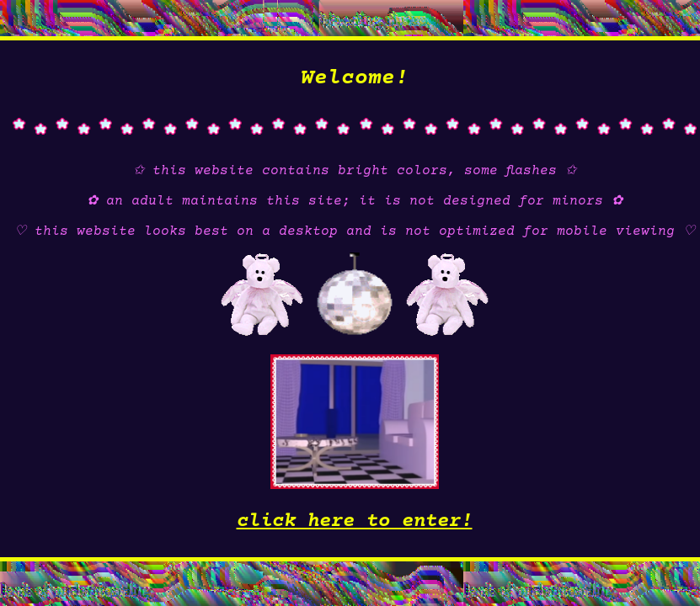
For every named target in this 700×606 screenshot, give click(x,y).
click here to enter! (355, 521)
